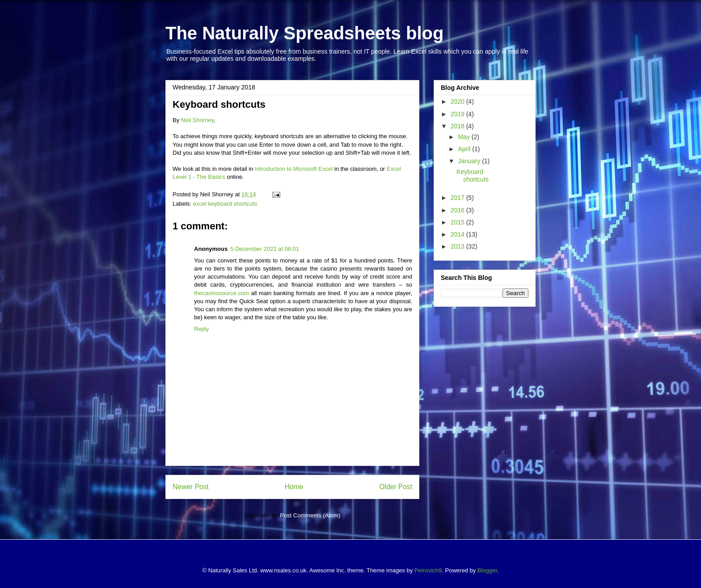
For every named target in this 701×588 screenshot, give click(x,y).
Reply (201, 329)
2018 (458, 126)
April (465, 149)
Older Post (396, 487)
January (470, 161)
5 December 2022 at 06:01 (265, 249)
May (465, 137)
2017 (458, 198)
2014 (458, 234)
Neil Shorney (197, 120)
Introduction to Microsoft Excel (294, 169)
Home (294, 487)
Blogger (487, 570)
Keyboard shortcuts (473, 176)
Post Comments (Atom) (310, 515)
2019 (458, 114)
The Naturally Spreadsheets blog (304, 33)
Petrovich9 (428, 570)
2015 (458, 222)
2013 (458, 246)
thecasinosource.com (222, 293)
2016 (458, 210)
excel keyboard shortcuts (225, 204)
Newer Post (191, 487)
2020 (458, 102)
